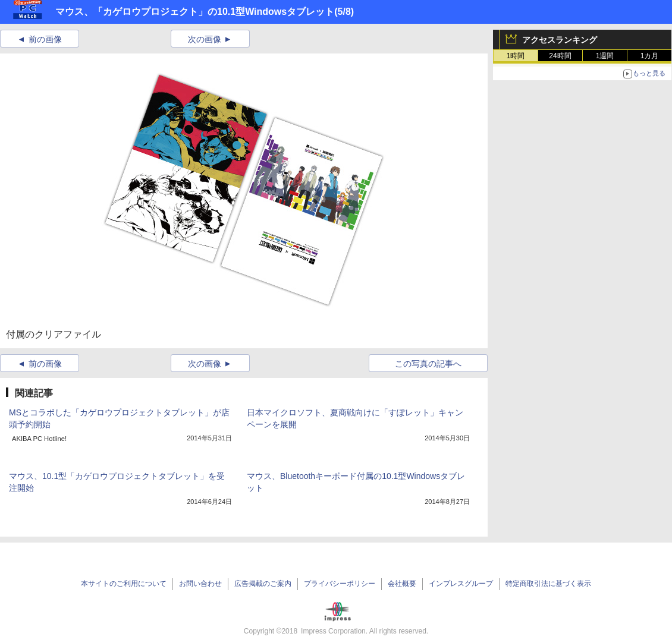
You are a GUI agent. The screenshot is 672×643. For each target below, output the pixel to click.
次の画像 (205, 39)
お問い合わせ (200, 584)
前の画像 (45, 39)
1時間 (516, 56)
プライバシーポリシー (340, 584)
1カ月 (650, 56)
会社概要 (402, 584)
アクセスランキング (560, 40)
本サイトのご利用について (124, 584)
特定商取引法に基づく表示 (548, 584)
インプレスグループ (461, 584)
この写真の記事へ (428, 364)
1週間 (605, 56)
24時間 (560, 56)
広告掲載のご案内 (263, 584)
